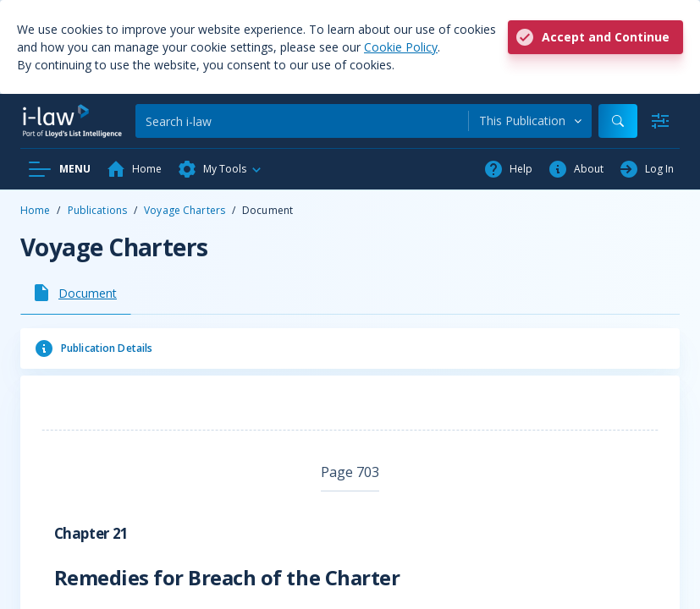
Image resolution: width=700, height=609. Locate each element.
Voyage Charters (185, 210)
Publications (97, 210)
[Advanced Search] (660, 121)
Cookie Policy (401, 47)
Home (35, 210)
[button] (220, 169)
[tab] (76, 293)
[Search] (302, 121)
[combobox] (530, 121)
